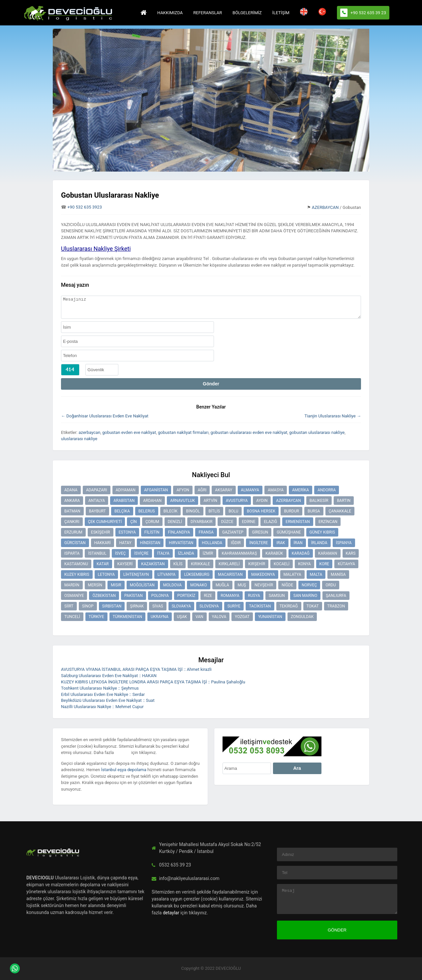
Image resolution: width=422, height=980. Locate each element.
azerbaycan (89, 432)
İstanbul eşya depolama (124, 770)
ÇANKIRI (72, 522)
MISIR (116, 585)
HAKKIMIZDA (170, 13)
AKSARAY (224, 490)
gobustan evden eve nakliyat (129, 432)
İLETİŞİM (281, 13)
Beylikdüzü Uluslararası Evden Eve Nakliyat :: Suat (108, 700)
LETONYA (106, 574)
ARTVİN (210, 501)
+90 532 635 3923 (85, 207)
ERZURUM (73, 532)
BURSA (314, 511)
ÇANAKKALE (340, 511)
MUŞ (242, 585)
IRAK (281, 543)
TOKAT (313, 606)
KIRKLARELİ (229, 564)
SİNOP (88, 606)
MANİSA (338, 574)
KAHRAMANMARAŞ (239, 553)
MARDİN (72, 585)
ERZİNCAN (328, 522)
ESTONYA (127, 532)
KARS (351, 553)
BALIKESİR (319, 501)
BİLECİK (171, 511)
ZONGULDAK (302, 617)
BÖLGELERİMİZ (247, 13)
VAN (199, 617)
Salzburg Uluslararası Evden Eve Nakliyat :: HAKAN (109, 676)
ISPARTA (72, 553)
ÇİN (134, 522)
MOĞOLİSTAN (142, 585)
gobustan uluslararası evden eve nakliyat (249, 432)
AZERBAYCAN (325, 207)
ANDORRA (327, 490)
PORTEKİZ (186, 596)
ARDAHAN (152, 501)
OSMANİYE (74, 596)
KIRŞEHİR (257, 564)
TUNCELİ (72, 617)
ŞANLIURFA (336, 596)
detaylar (123, 752)
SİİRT (69, 606)
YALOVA (219, 617)
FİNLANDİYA (179, 532)
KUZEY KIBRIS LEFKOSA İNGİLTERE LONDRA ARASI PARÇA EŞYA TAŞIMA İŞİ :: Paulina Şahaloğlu (153, 682)
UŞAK (182, 617)
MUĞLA (222, 585)
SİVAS (158, 606)
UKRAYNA (160, 617)
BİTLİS (214, 511)
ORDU (331, 585)
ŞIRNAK (137, 606)
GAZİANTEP (233, 532)
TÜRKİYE (96, 617)
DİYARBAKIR (201, 522)
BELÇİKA (122, 511)
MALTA (316, 574)
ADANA (71, 490)
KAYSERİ (125, 564)
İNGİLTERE (258, 543)
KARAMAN (328, 553)
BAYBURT (97, 511)
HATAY (125, 543)
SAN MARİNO (305, 596)
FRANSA (206, 532)
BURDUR (291, 511)
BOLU (233, 511)
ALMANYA (250, 490)
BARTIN (344, 501)
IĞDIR (236, 543)
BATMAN (72, 511)
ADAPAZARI (97, 490)
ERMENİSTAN (298, 522)
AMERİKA (301, 490)
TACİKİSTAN (260, 606)
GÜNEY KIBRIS (322, 532)
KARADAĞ (301, 553)
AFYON (183, 490)
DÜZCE (227, 522)
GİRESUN (260, 532)
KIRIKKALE (200, 564)
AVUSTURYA (237, 501)
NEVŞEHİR (264, 585)
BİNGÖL (193, 511)
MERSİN (95, 585)
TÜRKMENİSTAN (127, 617)
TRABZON (336, 606)
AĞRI (202, 490)
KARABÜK (274, 553)
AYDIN (262, 501)
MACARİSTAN (230, 574)
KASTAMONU (76, 564)
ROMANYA (230, 596)
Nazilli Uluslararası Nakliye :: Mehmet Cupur (102, 707)
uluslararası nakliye (79, 439)
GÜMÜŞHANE (289, 532)
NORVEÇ (309, 585)
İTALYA (163, 553)
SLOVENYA (209, 606)
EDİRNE (249, 522)
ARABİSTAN (124, 501)
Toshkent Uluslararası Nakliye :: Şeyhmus (100, 688)
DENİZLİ (175, 522)
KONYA (304, 564)
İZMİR (208, 553)
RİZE (208, 596)
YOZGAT (242, 617)
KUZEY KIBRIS (77, 574)
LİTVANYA (167, 574)
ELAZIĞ (270, 522)
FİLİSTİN (152, 532)
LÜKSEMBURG (197, 574)
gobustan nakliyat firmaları (183, 432)
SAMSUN (277, 596)
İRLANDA (319, 543)
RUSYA (254, 596)
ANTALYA (97, 501)
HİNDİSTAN (150, 543)
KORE (324, 564)
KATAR (103, 564)
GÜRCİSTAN (75, 543)
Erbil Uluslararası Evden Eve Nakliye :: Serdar (103, 694)
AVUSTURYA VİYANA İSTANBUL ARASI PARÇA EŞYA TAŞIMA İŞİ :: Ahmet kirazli (136, 669)
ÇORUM (152, 522)
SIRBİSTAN (112, 606)
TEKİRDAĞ (289, 606)
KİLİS (178, 564)
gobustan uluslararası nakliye (317, 432)
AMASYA (276, 490)
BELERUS (147, 511)
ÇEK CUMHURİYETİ (105, 522)
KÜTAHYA (346, 564)
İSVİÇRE (141, 553)
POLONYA (160, 596)
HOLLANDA (212, 543)
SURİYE (234, 606)
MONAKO (199, 585)
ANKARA (72, 501)
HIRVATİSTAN (181, 543)
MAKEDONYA (263, 574)
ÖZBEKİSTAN (104, 596)
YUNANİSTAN (270, 617)
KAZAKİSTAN (153, 564)
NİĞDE (287, 585)
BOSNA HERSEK (261, 511)
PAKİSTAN (134, 596)
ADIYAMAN (126, 490)
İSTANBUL (97, 553)
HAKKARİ (103, 543)
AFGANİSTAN (156, 490)
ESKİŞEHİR (101, 532)
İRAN (298, 543)
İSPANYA (344, 543)
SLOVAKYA (181, 606)
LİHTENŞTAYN (136, 574)
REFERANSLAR (208, 13)
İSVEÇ (121, 553)
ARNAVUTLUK (182, 501)
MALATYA (292, 574)
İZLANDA (186, 553)
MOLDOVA (172, 585)
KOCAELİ (282, 564)
